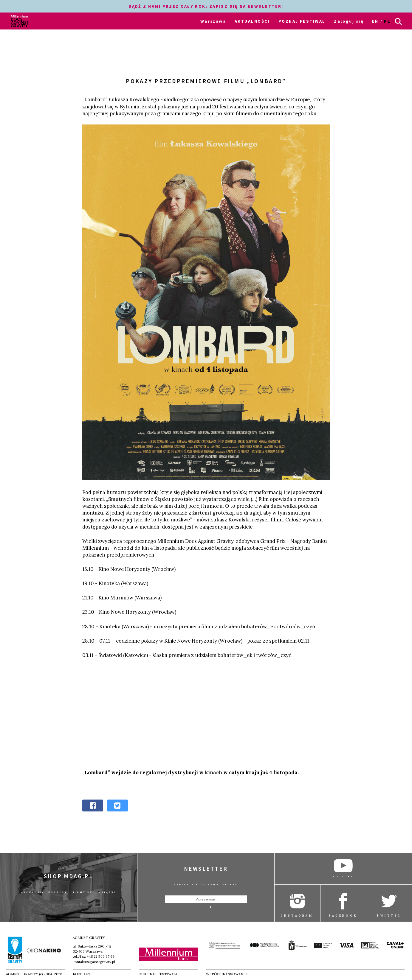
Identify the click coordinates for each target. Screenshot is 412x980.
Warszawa (213, 21)
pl (387, 21)
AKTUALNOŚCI (252, 21)
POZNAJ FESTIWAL (302, 21)
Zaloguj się (349, 21)
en (375, 21)
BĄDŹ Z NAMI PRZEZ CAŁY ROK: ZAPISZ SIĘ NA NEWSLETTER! (206, 6)
